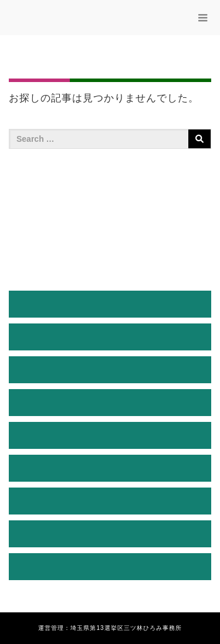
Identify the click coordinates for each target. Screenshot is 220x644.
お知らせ (110, 534)
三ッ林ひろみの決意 (110, 402)
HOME (110, 304)
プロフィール (110, 337)
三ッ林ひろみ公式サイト (82, 20)
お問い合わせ (110, 566)
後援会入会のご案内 (110, 501)
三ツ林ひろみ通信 (110, 435)
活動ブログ (110, 468)
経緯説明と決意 (110, 369)
